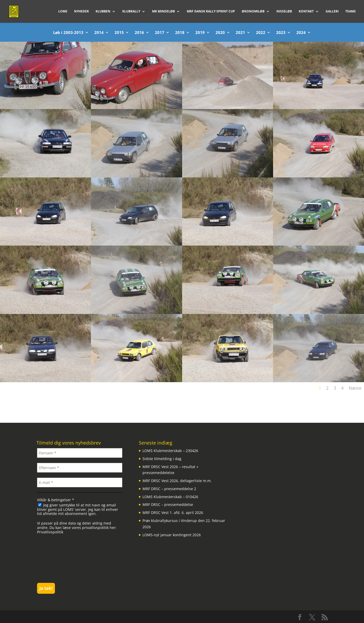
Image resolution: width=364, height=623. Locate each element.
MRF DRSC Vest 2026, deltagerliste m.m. (177, 481)
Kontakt (306, 12)
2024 (301, 33)
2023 (281, 33)
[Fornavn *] (80, 453)
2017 (160, 33)
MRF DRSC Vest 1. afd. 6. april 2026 (173, 513)
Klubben (103, 12)
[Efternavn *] (80, 468)
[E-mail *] (80, 482)
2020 (220, 33)
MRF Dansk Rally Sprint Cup (211, 12)
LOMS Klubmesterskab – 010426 (170, 497)
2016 (139, 33)
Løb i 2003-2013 (68, 33)
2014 (99, 33)
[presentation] (58, 558)
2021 (240, 33)
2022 (261, 33)
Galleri (332, 12)
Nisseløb (284, 12)
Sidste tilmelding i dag (162, 459)
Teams (351, 12)
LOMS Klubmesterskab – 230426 (170, 451)
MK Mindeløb (163, 12)
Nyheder (81, 12)
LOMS (63, 12)
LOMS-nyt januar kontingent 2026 (172, 535)
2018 (180, 33)
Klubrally (131, 12)
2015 (119, 33)
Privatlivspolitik (50, 532)
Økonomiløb (253, 12)
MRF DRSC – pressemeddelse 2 (169, 489)
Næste (355, 388)
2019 (200, 33)
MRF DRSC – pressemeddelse (168, 504)
